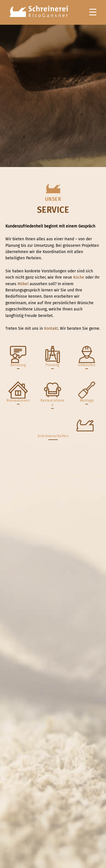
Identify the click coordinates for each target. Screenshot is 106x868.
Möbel (23, 284)
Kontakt (51, 328)
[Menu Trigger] (93, 12)
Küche (79, 277)
